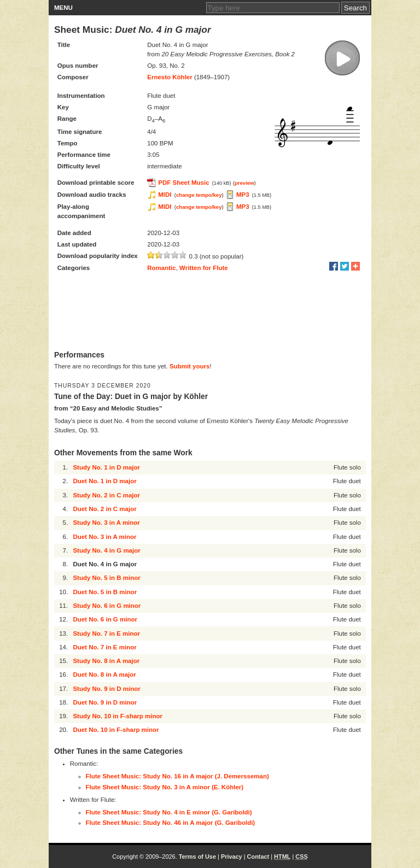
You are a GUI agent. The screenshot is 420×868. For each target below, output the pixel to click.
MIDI (165, 195)
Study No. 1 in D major (106, 467)
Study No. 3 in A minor (106, 523)
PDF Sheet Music (183, 183)
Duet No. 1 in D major (104, 481)
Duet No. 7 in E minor (104, 647)
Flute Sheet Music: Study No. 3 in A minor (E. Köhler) (165, 787)
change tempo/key (199, 195)
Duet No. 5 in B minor (105, 592)
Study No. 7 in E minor (106, 634)
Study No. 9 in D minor (106, 689)
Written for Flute (204, 268)
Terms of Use (197, 857)
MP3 (243, 195)
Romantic (161, 268)
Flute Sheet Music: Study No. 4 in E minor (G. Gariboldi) (169, 812)
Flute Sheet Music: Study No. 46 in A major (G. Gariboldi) (171, 823)
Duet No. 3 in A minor (104, 537)
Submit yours (189, 366)
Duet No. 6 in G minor (105, 619)
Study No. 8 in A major (106, 661)
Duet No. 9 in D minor (105, 702)
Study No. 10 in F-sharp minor (118, 716)
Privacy (232, 857)
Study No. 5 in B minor (106, 578)
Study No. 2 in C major (106, 495)
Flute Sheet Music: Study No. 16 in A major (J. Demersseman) (177, 776)
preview (244, 183)
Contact (258, 857)
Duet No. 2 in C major (104, 509)
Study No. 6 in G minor (107, 606)
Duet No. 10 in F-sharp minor (116, 730)
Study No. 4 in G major (106, 550)
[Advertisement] (210, 312)
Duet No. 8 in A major (104, 675)
